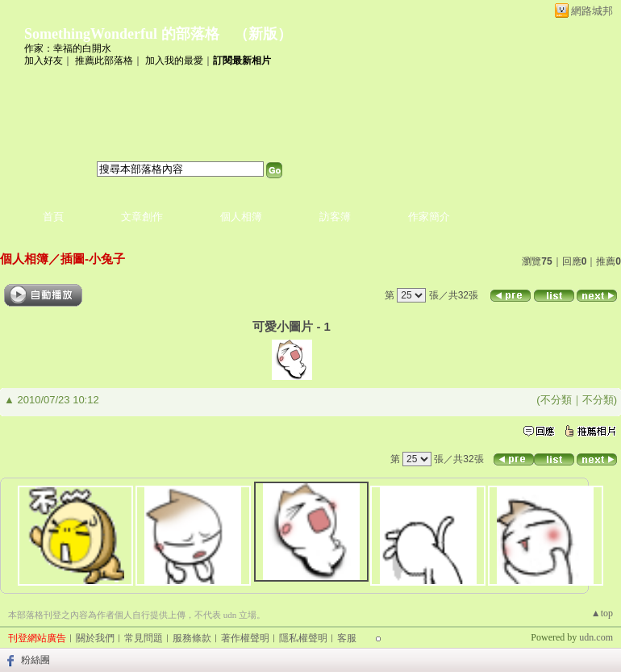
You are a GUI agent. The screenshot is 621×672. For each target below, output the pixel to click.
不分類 (556, 400)
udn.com (596, 637)
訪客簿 (335, 217)
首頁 (53, 217)
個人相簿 (241, 217)
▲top (602, 613)
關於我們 (95, 638)
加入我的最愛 (174, 61)
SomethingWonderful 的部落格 (122, 34)
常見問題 (144, 638)
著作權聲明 (245, 638)
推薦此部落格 (104, 61)
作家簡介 (429, 217)
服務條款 (192, 638)
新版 (263, 34)
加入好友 (44, 61)
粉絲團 (35, 660)
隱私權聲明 (303, 638)
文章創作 (142, 217)
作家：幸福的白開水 (68, 48)
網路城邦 (592, 11)
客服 (347, 638)
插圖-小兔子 (93, 259)
